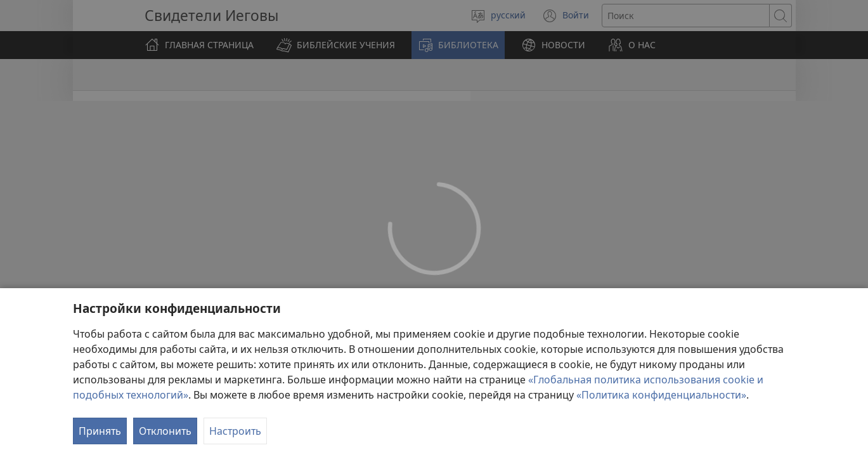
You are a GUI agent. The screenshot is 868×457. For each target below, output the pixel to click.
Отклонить (165, 431)
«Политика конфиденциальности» (661, 395)
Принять (100, 431)
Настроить (235, 431)
